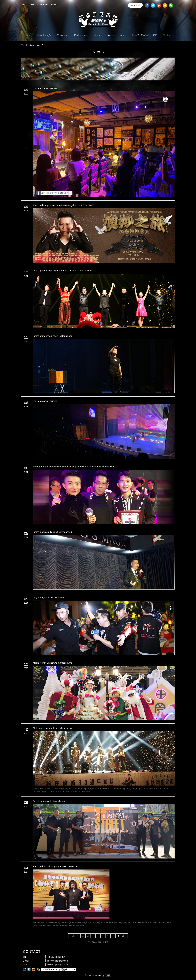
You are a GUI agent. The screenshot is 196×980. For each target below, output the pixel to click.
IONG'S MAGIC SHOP (144, 35)
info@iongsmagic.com (58, 961)
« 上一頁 (74, 936)
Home (28, 35)
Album (98, 35)
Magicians (63, 35)
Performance (81, 35)
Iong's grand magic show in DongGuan (53, 336)
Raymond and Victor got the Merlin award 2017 (57, 866)
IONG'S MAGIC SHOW (45, 401)
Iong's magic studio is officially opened (52, 532)
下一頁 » (122, 936)
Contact (167, 35)
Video (123, 35)
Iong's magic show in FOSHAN (49, 597)
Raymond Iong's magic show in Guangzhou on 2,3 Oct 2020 (64, 205)
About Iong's (44, 35)
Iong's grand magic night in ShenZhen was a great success (63, 271)
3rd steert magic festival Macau (49, 801)
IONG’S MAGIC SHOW (45, 88)
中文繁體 (135, 5)
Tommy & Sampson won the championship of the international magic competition (74, 467)
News (111, 35)
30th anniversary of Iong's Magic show (52, 728)
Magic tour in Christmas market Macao (53, 663)
